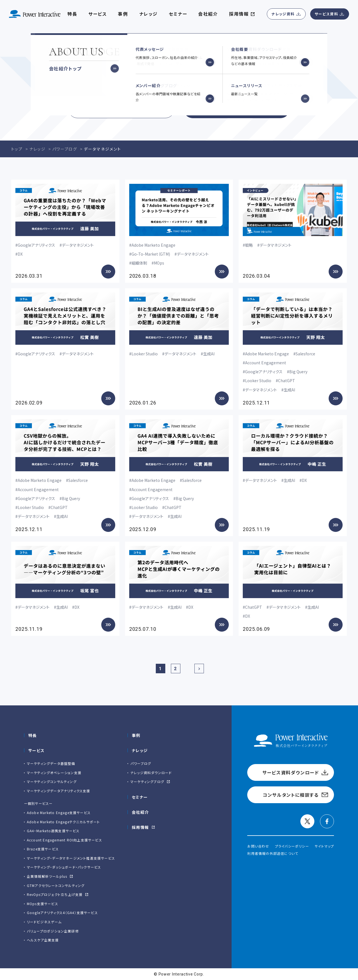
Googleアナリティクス (36, 245)
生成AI (209, 354)
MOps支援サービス (43, 904)
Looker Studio (145, 354)
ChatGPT (287, 380)
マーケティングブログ (147, 782)
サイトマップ (324, 846)
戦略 (249, 245)
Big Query (298, 372)
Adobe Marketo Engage (153, 245)
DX (20, 254)
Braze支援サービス (43, 849)
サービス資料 (327, 14)
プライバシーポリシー (292, 846)
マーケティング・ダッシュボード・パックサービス (64, 867)
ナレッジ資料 (283, 14)
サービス (98, 14)
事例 (136, 735)
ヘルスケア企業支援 (43, 940)
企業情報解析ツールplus (47, 876)
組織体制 (139, 263)
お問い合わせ (258, 846)
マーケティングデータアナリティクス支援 (59, 791)
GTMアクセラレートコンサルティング (56, 885)
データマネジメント (78, 245)
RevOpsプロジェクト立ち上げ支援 (55, 894)
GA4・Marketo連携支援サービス (53, 831)
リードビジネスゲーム (44, 922)
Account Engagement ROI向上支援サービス (64, 840)
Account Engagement (266, 363)
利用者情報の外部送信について (273, 853)
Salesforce (305, 354)
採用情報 (140, 827)
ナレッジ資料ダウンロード (151, 773)
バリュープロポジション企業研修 (53, 931)
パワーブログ (141, 763)
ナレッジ (149, 14)
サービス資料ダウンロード (121, 109)
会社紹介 (208, 14)
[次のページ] (199, 669)
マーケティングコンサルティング (52, 782)
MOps (159, 263)
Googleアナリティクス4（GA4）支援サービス (62, 913)
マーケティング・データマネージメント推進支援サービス (71, 858)
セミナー (140, 797)
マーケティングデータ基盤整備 (51, 763)
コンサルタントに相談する (236, 109)
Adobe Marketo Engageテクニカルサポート (63, 822)
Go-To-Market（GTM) (151, 254)
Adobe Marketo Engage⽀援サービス (59, 813)
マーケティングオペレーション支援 (54, 773)
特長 (33, 735)
